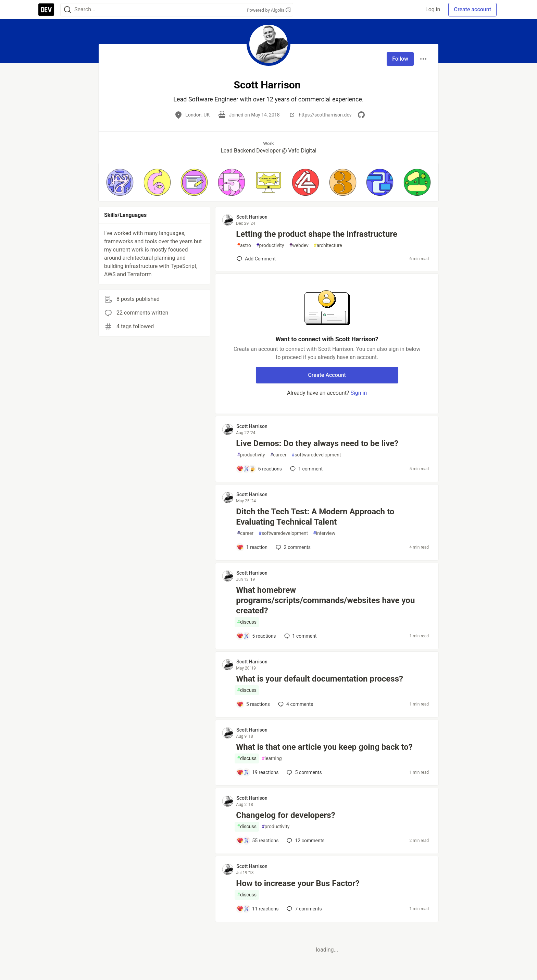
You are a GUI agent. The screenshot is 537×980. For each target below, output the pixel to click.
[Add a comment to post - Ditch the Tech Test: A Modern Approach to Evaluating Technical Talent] (252, 547)
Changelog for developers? (285, 815)
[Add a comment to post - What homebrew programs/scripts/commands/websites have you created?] (256, 636)
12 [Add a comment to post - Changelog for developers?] (305, 841)
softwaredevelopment (316, 455)
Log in (433, 9)
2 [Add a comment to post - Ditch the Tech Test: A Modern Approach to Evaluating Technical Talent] (292, 547)
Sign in (359, 393)
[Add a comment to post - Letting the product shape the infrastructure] (256, 259)
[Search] (67, 10)
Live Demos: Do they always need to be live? (317, 443)
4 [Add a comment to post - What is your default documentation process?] (295, 704)
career (278, 455)
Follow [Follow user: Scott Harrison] (400, 59)
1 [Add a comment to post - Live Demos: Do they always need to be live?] (306, 469)
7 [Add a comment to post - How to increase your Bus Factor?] (303, 909)
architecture (328, 246)
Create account (472, 9)
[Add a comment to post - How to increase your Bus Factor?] (258, 909)
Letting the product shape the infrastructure (317, 234)
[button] (120, 182)
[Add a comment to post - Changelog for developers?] (258, 841)
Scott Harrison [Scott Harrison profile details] (252, 217)
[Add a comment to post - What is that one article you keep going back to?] (258, 772)
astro (244, 246)
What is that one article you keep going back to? (324, 747)
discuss (247, 622)
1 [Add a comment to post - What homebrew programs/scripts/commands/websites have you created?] (300, 636)
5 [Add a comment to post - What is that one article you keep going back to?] (303, 772)
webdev (299, 246)
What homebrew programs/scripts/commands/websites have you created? (325, 600)
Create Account (327, 375)
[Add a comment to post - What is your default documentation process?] (253, 704)
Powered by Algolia (268, 10)
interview (324, 533)
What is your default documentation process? (320, 679)
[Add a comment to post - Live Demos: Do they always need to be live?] (259, 469)
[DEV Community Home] (46, 10)
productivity (270, 246)
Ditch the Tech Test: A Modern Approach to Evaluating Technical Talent (315, 517)
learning (272, 758)
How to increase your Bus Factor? (298, 883)
